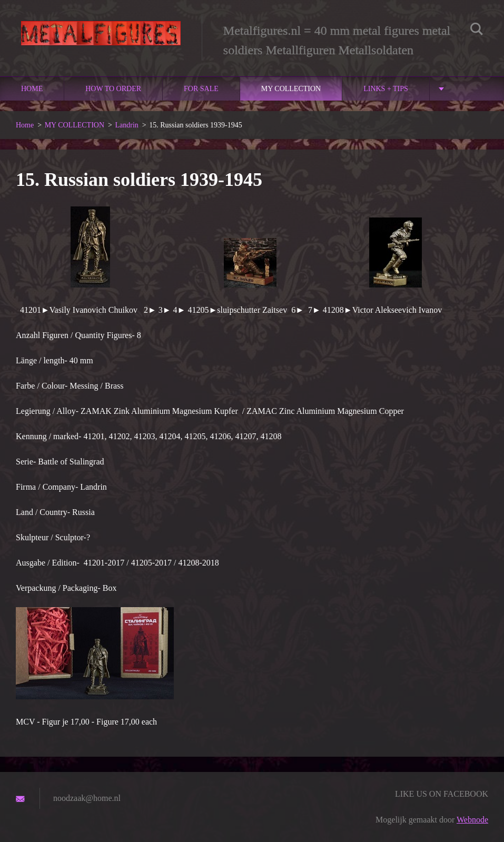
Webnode (472, 820)
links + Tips (386, 89)
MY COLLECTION (291, 89)
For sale (201, 89)
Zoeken (477, 31)
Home (32, 89)
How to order (113, 89)
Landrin (126, 125)
